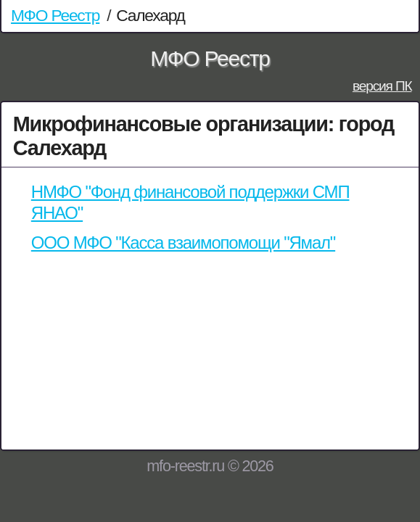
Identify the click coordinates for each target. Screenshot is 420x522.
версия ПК (382, 86)
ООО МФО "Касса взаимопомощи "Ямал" (183, 243)
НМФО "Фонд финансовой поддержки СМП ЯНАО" (190, 202)
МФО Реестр (55, 15)
